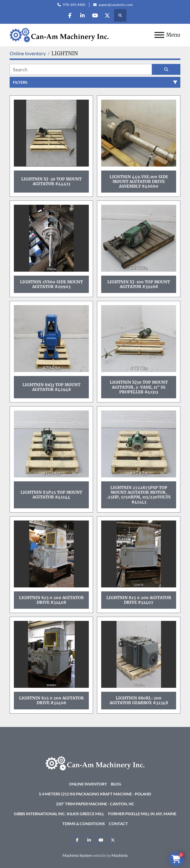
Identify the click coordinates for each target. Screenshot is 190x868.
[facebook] (70, 15)
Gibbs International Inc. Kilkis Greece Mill (59, 814)
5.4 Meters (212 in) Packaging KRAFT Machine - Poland (95, 794)
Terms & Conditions (84, 824)
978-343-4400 (74, 5)
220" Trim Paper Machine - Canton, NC (95, 804)
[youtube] (95, 15)
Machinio (120, 855)
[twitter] (108, 15)
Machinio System (77, 855)
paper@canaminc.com (116, 5)
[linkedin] (82, 15)
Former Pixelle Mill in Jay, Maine (142, 814)
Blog (116, 784)
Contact (118, 824)
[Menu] (159, 35)
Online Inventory (88, 784)
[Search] (81, 69)
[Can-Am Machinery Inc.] (95, 763)
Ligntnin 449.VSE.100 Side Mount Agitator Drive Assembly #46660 (139, 181)
